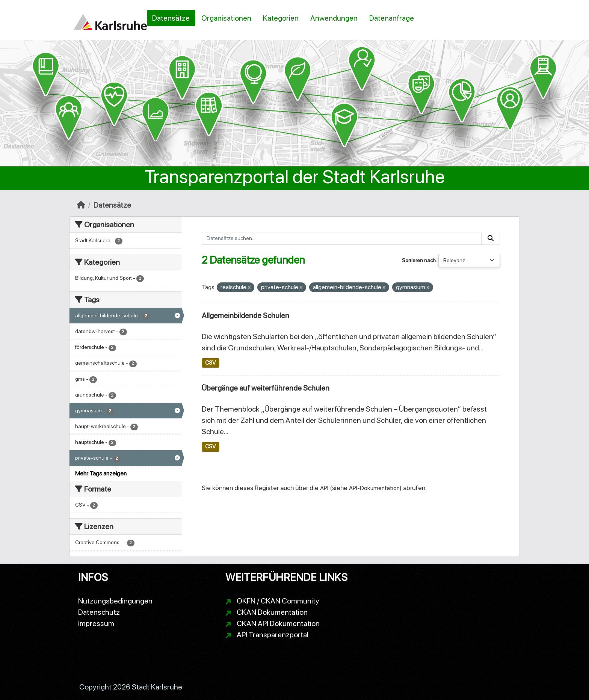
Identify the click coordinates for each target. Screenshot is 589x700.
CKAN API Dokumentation (278, 623)
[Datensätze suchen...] (342, 238)
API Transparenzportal (273, 635)
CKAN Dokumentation (272, 612)
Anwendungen (334, 18)
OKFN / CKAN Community (278, 601)
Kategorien (281, 18)
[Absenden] (491, 238)
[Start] (81, 205)
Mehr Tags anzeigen (101, 473)
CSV (210, 363)
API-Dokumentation (374, 488)
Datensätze (171, 18)
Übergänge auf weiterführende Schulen (266, 388)
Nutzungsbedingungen (115, 601)
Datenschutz (99, 612)
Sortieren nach (419, 260)
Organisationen (226, 18)
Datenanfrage (392, 18)
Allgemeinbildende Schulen (245, 315)
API (324, 488)
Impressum (96, 623)
